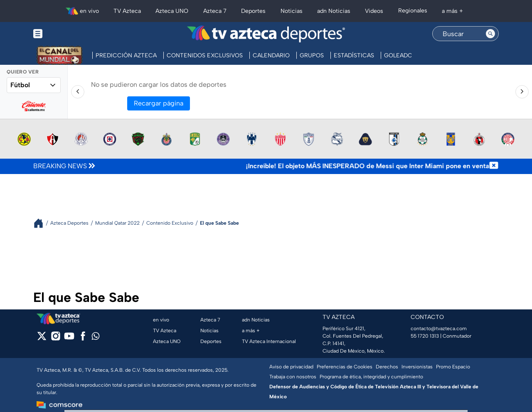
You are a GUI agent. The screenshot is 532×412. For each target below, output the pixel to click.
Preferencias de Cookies (345, 367)
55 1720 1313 (425, 336)
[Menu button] (66, 34)
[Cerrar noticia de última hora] (494, 166)
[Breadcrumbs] (42, 223)
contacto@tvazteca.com (439, 329)
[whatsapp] (96, 338)
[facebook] (83, 339)
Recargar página (159, 103)
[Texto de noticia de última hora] (293, 166)
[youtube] (69, 339)
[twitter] (42, 339)
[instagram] (55, 339)
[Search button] (490, 34)
